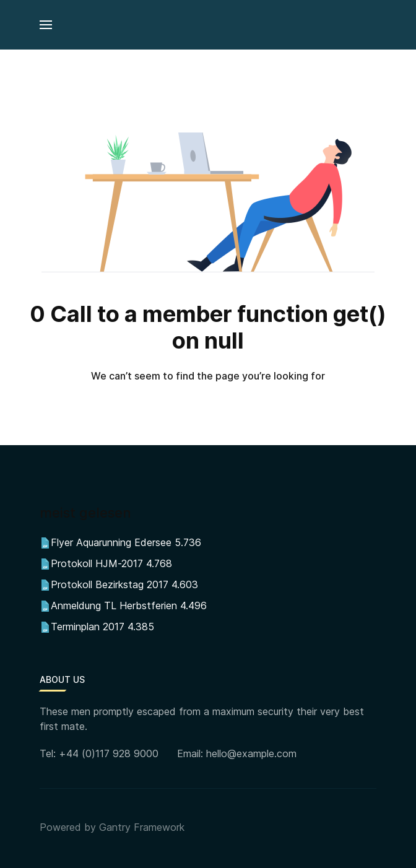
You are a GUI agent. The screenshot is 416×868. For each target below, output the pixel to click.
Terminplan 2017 (88, 627)
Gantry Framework (142, 827)
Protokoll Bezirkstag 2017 (110, 584)
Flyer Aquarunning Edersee (111, 542)
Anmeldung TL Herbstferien (114, 605)
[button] (46, 25)
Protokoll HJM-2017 (97, 563)
